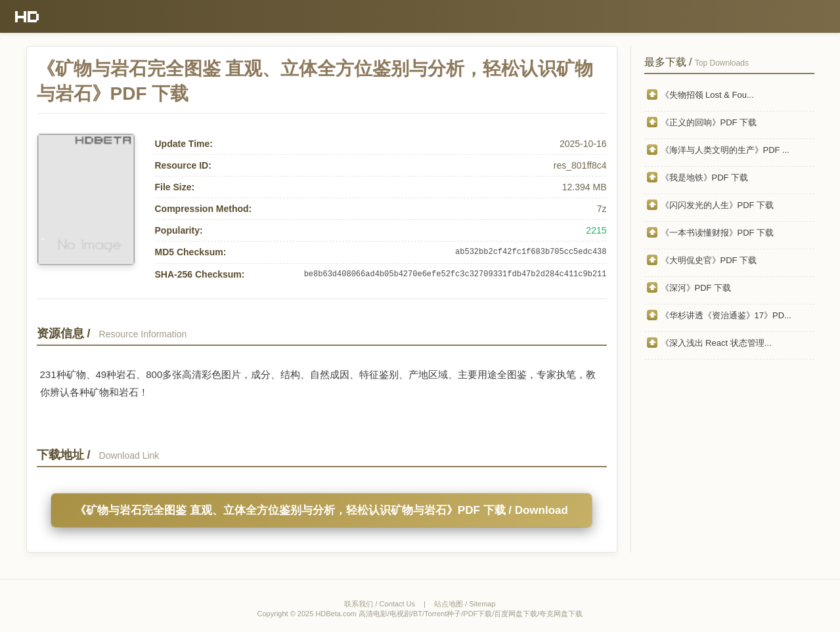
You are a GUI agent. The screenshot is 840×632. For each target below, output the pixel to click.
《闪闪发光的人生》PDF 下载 (718, 205)
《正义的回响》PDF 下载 (709, 122)
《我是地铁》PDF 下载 (705, 178)
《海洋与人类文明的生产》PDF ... (725, 150)
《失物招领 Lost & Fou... (707, 95)
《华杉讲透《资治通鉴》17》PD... (726, 315)
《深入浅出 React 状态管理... (716, 343)
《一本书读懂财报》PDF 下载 (718, 233)
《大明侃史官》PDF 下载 (709, 260)
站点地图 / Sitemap (465, 604)
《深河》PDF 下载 (696, 288)
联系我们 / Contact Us (380, 604)
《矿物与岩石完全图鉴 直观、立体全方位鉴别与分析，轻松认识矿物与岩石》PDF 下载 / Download (321, 510)
